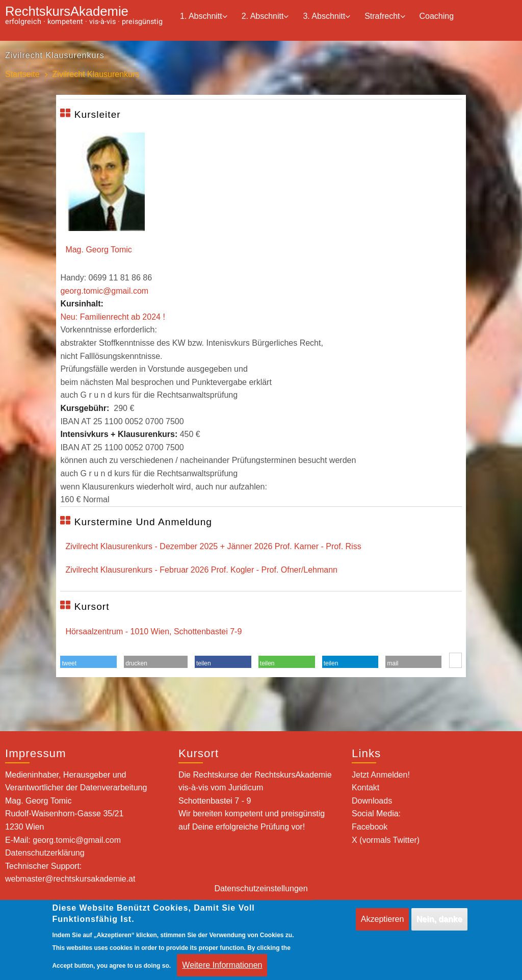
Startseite (22, 74)
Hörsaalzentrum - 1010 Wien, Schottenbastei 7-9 (153, 631)
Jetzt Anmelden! (381, 775)
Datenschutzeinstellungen (261, 896)
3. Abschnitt (327, 17)
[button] (88, 663)
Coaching (437, 16)
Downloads (372, 801)
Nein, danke (439, 926)
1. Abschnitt (204, 17)
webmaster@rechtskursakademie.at (70, 879)
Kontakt (366, 788)
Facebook (370, 827)
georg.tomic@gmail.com (104, 291)
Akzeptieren (383, 926)
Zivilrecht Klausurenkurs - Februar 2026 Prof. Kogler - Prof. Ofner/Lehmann (201, 570)
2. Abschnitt (265, 17)
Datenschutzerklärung (45, 853)
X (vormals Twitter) (386, 840)
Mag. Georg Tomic (98, 250)
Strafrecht (385, 17)
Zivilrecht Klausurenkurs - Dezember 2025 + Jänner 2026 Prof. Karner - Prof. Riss (213, 546)
